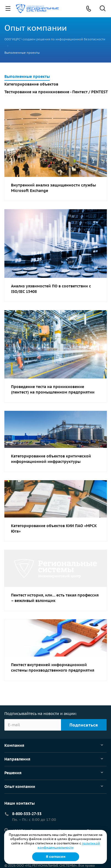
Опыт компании (20, 787)
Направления (17, 759)
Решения (13, 773)
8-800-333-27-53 (27, 814)
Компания (14, 745)
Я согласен (56, 857)
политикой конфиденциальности (69, 845)
